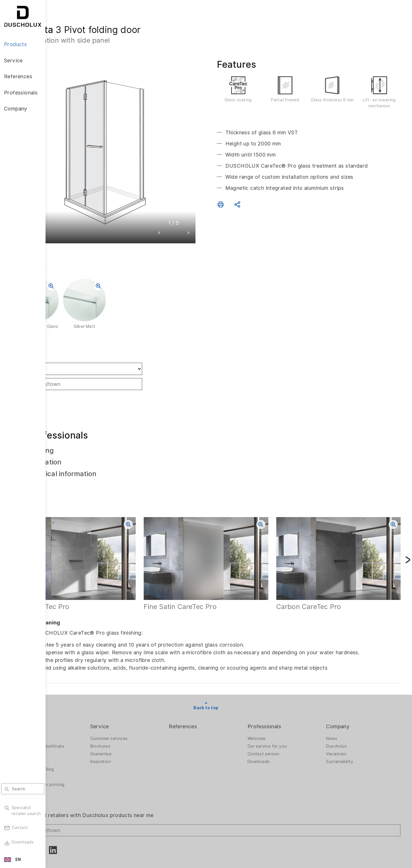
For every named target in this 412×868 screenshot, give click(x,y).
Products (68, 701)
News (341, 713)
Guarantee (137, 729)
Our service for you (285, 721)
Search (69, 375)
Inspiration (137, 736)
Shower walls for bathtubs (83, 721)
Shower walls (70, 713)
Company (347, 701)
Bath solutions (71, 729)
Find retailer (74, 333)
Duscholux (346, 721)
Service (136, 701)
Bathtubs (66, 736)
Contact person (282, 729)
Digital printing (72, 752)
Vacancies (345, 729)
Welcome (275, 713)
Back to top (229, 683)
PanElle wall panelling (78, 744)
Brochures (137, 721)
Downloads (277, 736)
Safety (64, 767)
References (210, 701)
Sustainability (349, 736)
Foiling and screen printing (84, 759)
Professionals (283, 701)
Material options (73, 775)
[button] (182, 211)
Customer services (145, 713)
